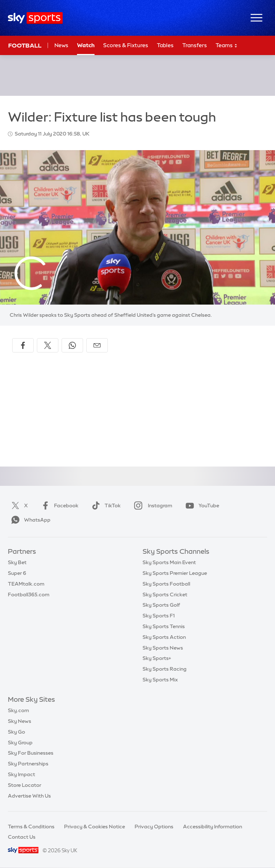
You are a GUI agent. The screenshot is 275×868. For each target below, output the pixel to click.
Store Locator (25, 785)
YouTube (201, 505)
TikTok (105, 505)
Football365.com (29, 595)
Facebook (58, 505)
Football (25, 45)
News (61, 45)
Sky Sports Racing (165, 669)
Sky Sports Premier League (175, 573)
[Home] (35, 18)
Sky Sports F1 (159, 616)
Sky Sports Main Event (169, 562)
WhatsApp (29, 520)
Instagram (152, 505)
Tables (165, 45)
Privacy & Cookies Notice (95, 827)
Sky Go (16, 732)
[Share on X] (48, 345)
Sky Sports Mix (160, 680)
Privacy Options (154, 827)
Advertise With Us (29, 796)
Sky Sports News (163, 648)
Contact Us (22, 837)
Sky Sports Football (166, 584)
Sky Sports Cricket (165, 595)
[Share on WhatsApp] (72, 345)
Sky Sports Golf (161, 605)
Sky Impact (21, 774)
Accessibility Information (213, 827)
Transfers (195, 45)
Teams (227, 46)
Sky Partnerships (28, 764)
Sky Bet (17, 562)
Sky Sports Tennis (164, 626)
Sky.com (18, 710)
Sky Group (20, 743)
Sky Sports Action (164, 637)
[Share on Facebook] (23, 345)
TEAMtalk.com (26, 584)
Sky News (20, 721)
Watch (86, 45)
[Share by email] (97, 345)
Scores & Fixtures (126, 45)
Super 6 (17, 573)
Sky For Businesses (31, 753)
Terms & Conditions (31, 827)
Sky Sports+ (157, 658)
